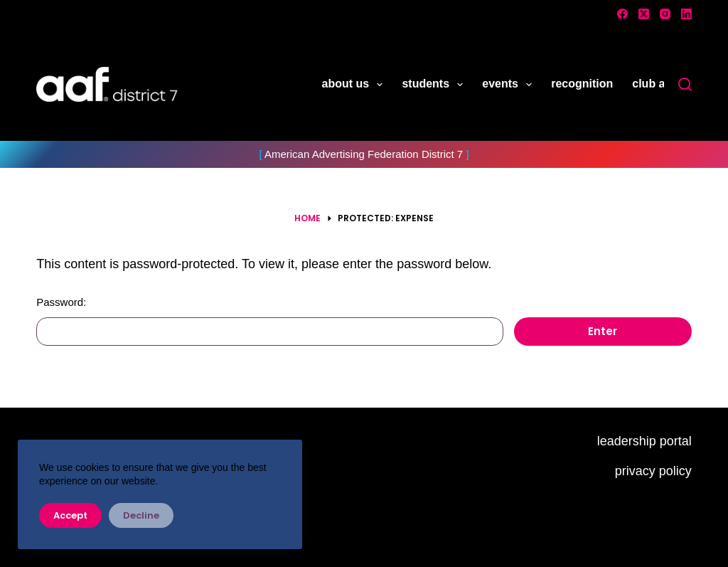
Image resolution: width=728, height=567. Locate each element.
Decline (141, 515)
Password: (270, 321)
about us (355, 85)
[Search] (685, 84)
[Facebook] (622, 14)
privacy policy (653, 471)
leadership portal (644, 441)
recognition (582, 84)
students (435, 85)
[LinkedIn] (686, 14)
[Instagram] (665, 14)
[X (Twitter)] (644, 14)
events (510, 85)
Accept (70, 515)
